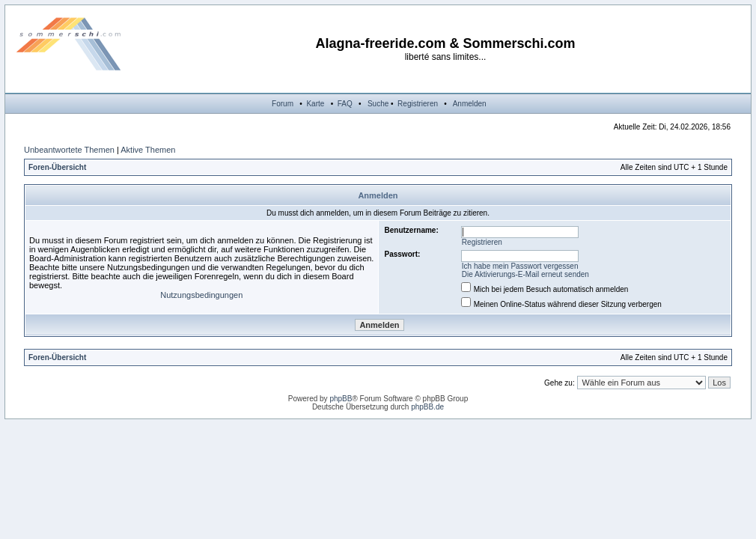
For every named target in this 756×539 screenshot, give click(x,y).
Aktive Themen (148, 150)
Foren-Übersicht (57, 167)
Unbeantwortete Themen (69, 150)
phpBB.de (427, 407)
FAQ (345, 104)
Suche (378, 104)
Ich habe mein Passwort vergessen (520, 266)
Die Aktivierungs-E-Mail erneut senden (525, 274)
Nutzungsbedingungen (201, 295)
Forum (283, 104)
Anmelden (470, 104)
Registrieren (418, 104)
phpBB (341, 399)
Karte (315, 104)
